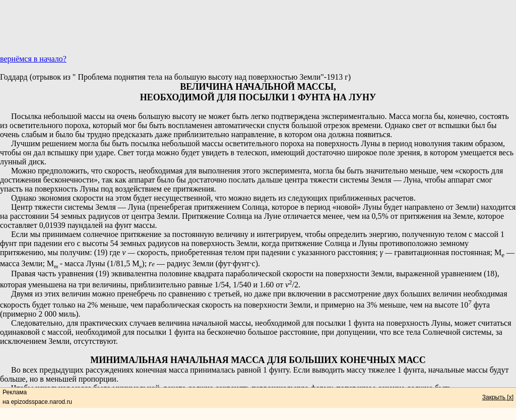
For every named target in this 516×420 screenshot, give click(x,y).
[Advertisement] (258, 32)
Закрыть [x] (498, 397)
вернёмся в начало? (33, 59)
